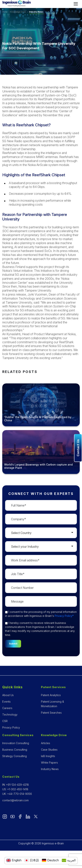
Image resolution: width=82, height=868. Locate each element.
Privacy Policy (11, 727)
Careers (7, 708)
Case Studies (49, 750)
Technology (10, 715)
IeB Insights (48, 756)
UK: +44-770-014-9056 (17, 794)
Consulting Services (18, 735)
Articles (46, 743)
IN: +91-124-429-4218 (16, 785)
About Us (8, 695)
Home (5, 12)
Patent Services (53, 687)
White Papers (49, 763)
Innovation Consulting (16, 743)
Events (6, 702)
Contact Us (11, 777)
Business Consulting (15, 750)
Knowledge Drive (18, 12)
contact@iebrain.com (15, 800)
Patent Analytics (51, 695)
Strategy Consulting (15, 756)
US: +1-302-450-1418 (15, 789)
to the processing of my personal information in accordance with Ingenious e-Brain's (41, 614)
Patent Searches (51, 713)
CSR (5, 721)
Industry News (36, 12)
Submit (13, 644)
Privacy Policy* (64, 616)
